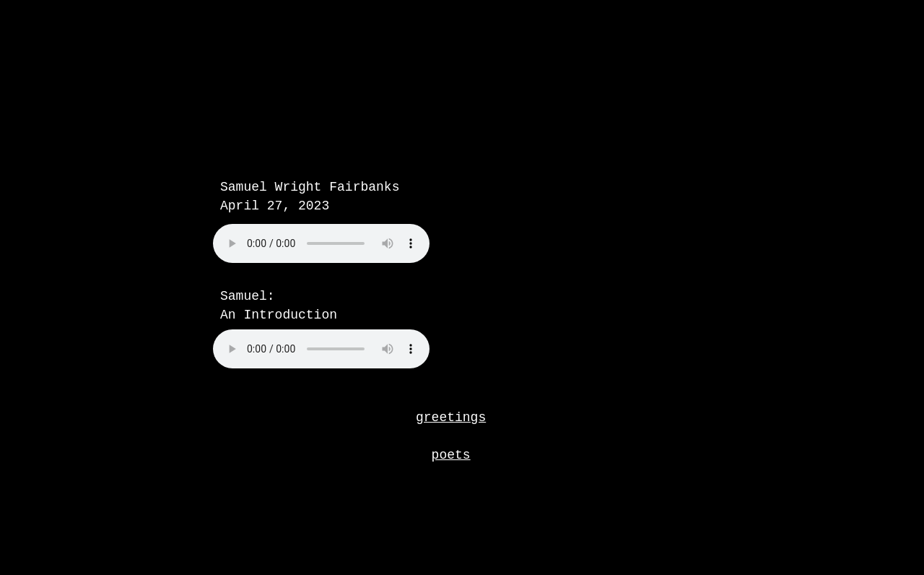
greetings (451, 418)
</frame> (357, 260)
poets (451, 455)
